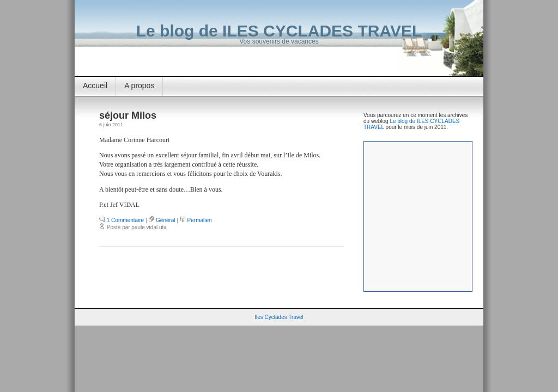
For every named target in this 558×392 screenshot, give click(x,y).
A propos (139, 85)
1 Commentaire (125, 220)
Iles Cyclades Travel (279, 317)
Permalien (200, 220)
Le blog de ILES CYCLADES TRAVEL (279, 31)
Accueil (95, 85)
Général (166, 220)
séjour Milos (128, 115)
